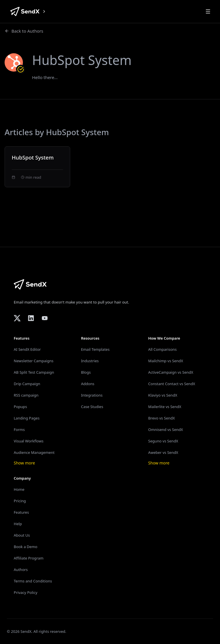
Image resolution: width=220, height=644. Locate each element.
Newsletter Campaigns (34, 361)
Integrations (92, 395)
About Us (22, 535)
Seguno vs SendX (163, 441)
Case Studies (92, 407)
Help (18, 524)
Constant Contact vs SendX (172, 384)
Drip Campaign (27, 384)
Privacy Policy (25, 592)
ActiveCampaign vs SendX (171, 372)
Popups (20, 407)
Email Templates (95, 349)
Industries (90, 361)
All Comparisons (162, 349)
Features (21, 512)
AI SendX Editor (27, 349)
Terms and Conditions (33, 581)
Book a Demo (25, 547)
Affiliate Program (29, 558)
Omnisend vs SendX (165, 430)
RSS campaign (26, 395)
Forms (19, 430)
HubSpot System (33, 157)
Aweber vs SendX (163, 452)
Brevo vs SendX (161, 418)
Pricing (20, 501)
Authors (21, 570)
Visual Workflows (29, 441)
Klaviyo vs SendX (163, 395)
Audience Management (34, 452)
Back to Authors (24, 31)
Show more (24, 463)
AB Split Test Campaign (34, 372)
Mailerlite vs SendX (165, 407)
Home (19, 489)
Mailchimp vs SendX (166, 361)
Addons (88, 384)
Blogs (86, 372)
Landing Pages (27, 418)
